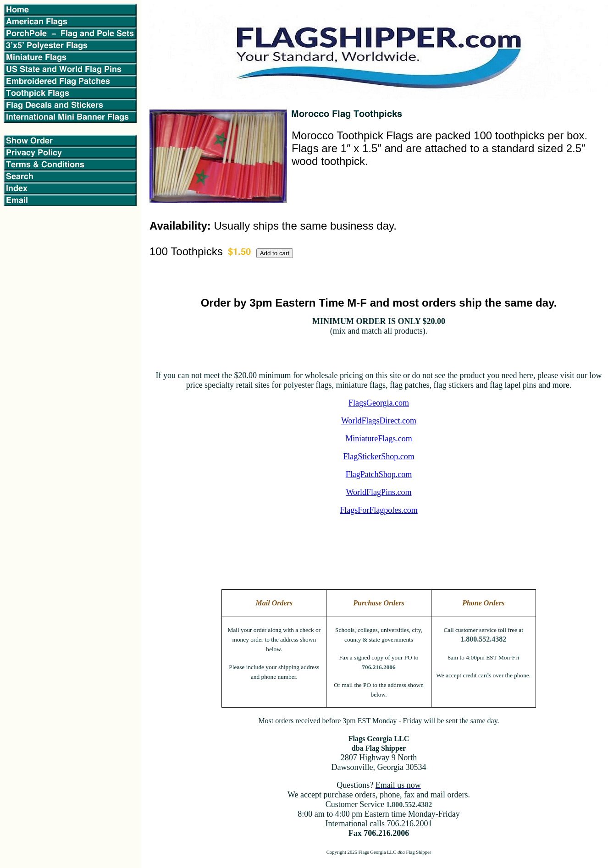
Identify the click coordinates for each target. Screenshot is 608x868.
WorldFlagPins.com (379, 492)
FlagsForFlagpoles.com (379, 510)
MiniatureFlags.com (379, 439)
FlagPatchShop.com (379, 474)
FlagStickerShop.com (379, 456)
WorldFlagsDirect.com (379, 421)
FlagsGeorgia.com (379, 403)
